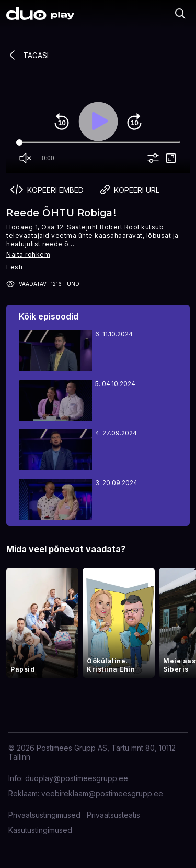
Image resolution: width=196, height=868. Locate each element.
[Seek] (98, 142)
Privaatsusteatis (113, 815)
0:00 (48, 158)
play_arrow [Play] (98, 122)
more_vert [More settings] (153, 158)
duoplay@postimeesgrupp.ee (77, 778)
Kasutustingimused (40, 830)
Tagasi (27, 55)
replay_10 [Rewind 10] (62, 122)
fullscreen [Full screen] (171, 158)
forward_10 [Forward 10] (134, 122)
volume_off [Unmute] (25, 158)
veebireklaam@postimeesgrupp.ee (102, 793)
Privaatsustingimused (44, 815)
